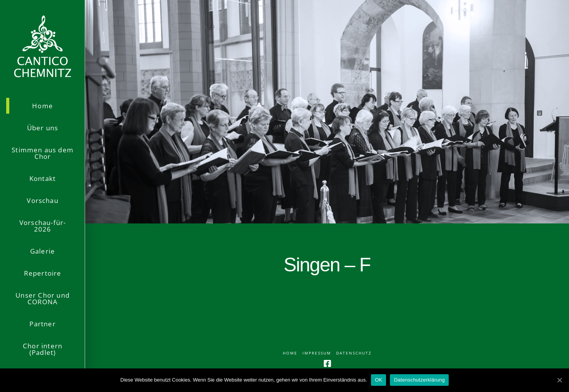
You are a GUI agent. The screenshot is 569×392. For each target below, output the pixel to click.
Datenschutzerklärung (419, 380)
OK (378, 380)
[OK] (559, 380)
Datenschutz (354, 353)
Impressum (317, 353)
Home (290, 353)
